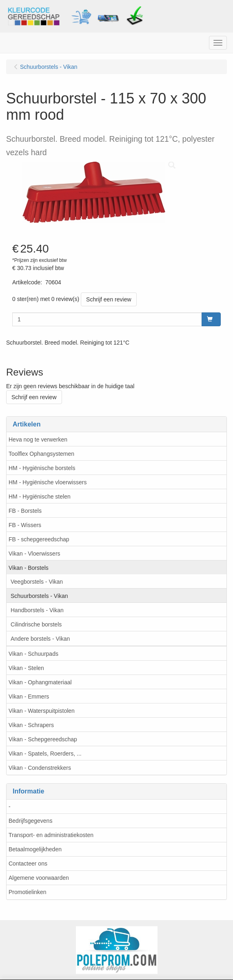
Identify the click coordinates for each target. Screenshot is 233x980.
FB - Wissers (25, 525)
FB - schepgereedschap (39, 539)
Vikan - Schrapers (31, 725)
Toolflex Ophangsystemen (41, 454)
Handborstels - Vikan (37, 610)
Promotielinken (28, 892)
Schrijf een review (109, 299)
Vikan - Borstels (29, 568)
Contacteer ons (28, 864)
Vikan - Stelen (26, 668)
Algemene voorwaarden (39, 878)
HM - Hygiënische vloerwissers (48, 482)
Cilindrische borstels (36, 624)
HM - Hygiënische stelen (40, 497)
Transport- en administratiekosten (51, 835)
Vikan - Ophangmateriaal (40, 682)
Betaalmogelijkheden (35, 849)
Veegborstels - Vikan (37, 582)
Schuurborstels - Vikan (39, 596)
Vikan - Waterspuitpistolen (42, 711)
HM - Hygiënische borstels (42, 468)
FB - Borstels (25, 511)
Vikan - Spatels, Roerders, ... (45, 754)
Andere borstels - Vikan (40, 639)
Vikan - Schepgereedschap (43, 739)
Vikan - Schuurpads (33, 654)
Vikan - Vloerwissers (34, 554)
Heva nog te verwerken (38, 439)
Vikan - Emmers (29, 697)
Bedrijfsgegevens (30, 821)
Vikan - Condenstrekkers (40, 768)
